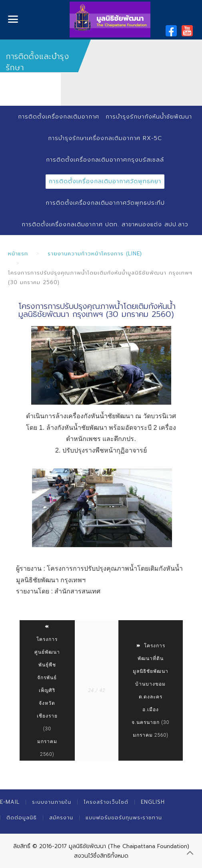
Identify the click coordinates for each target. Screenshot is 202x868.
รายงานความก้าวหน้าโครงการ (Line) (95, 254)
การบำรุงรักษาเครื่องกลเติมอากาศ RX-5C (105, 138)
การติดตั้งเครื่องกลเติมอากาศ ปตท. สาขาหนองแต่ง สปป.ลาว (105, 224)
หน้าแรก (18, 254)
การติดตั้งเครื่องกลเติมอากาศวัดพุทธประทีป (105, 203)
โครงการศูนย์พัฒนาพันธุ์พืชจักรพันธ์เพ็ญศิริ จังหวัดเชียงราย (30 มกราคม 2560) (47, 690)
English (153, 802)
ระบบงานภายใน (52, 802)
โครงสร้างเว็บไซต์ (106, 802)
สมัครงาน (61, 818)
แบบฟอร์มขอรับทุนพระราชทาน (124, 818)
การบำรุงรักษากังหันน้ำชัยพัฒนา (149, 117)
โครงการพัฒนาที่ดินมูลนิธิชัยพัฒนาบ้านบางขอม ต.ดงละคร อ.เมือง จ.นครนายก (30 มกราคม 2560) (150, 690)
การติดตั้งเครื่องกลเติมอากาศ (59, 117)
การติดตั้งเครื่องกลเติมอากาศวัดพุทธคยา (105, 181)
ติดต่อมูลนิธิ (22, 818)
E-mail (10, 802)
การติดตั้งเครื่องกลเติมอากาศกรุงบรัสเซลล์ (105, 160)
